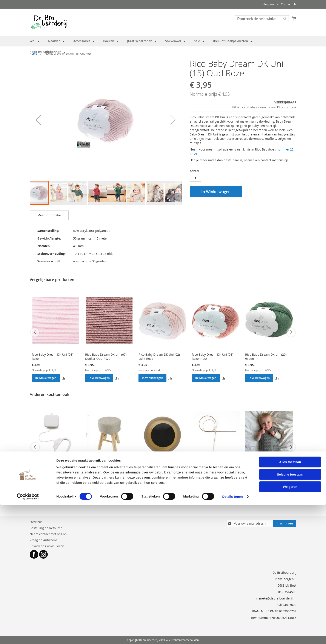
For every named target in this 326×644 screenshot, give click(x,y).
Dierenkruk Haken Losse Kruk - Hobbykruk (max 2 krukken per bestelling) (107, 473)
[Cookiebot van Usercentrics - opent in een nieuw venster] (28, 636)
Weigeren (290, 626)
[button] (38, 120)
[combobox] (262, 19)
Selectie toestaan (290, 613)
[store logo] (49, 22)
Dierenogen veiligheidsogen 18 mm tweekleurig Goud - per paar (162, 471)
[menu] (163, 46)
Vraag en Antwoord (43, 540)
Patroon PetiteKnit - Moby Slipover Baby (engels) (264, 471)
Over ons (36, 522)
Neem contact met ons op (48, 534)
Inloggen (268, 4)
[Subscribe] (285, 523)
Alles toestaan (290, 601)
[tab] (49, 215)
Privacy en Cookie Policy (47, 546)
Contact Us (289, 4)
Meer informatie (49, 215)
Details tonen (232, 636)
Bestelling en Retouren (46, 528)
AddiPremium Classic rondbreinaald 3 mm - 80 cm (212, 471)
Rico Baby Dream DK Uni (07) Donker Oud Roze (106, 357)
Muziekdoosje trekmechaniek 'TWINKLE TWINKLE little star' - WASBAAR (54, 473)
